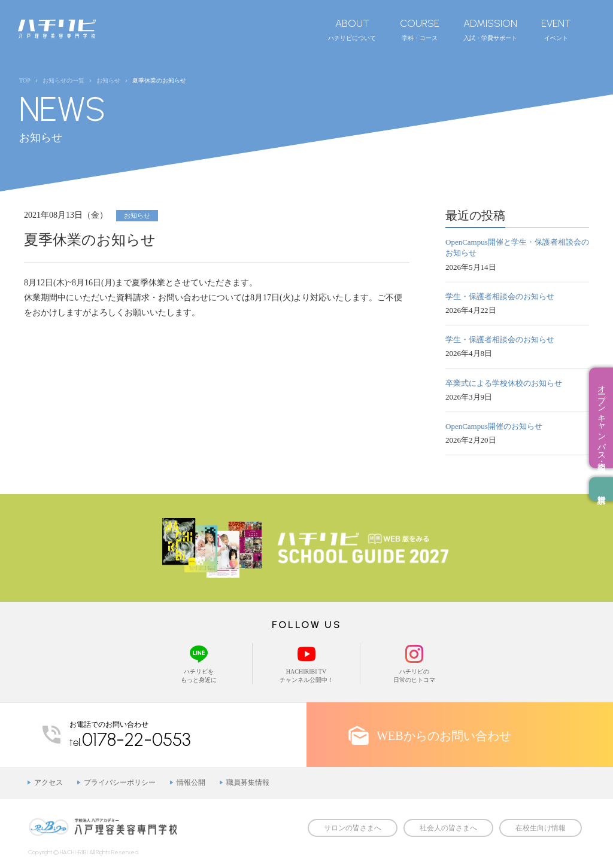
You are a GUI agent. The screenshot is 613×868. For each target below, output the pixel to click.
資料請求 (601, 489)
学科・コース (420, 29)
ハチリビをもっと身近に (198, 663)
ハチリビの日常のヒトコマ (414, 663)
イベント (556, 29)
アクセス (48, 782)
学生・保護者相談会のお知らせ (500, 296)
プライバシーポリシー (120, 782)
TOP (25, 80)
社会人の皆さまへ (448, 828)
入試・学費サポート (490, 29)
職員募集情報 (248, 782)
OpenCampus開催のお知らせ (494, 426)
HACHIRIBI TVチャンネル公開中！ (306, 663)
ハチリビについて (352, 29)
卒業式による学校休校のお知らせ (504, 383)
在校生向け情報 (541, 828)
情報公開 (191, 782)
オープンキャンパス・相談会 (601, 418)
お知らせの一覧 (63, 80)
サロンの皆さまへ (353, 828)
